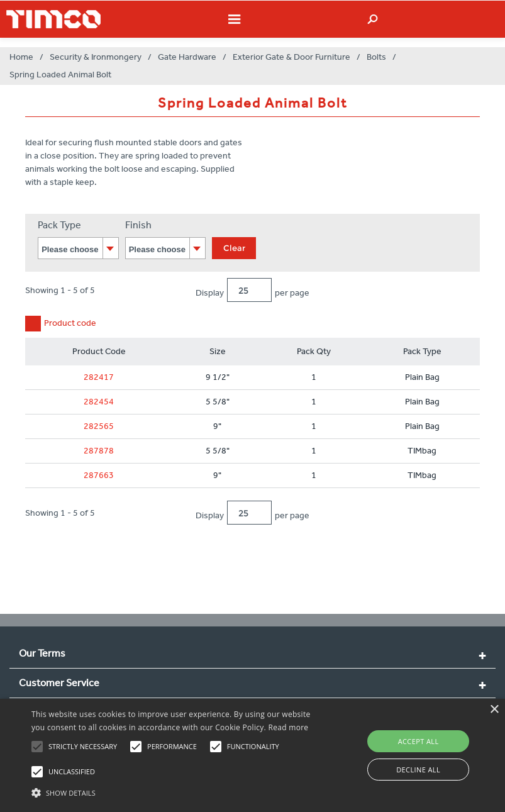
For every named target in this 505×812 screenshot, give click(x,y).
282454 (99, 402)
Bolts (376, 57)
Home (21, 57)
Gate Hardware (187, 57)
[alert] (252, 755)
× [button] (494, 710)
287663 (99, 475)
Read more (288, 727)
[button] (175, 791)
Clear (234, 248)
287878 (99, 451)
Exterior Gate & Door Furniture (291, 57)
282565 (99, 426)
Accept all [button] (419, 741)
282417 (99, 377)
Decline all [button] (418, 770)
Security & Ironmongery (96, 57)
